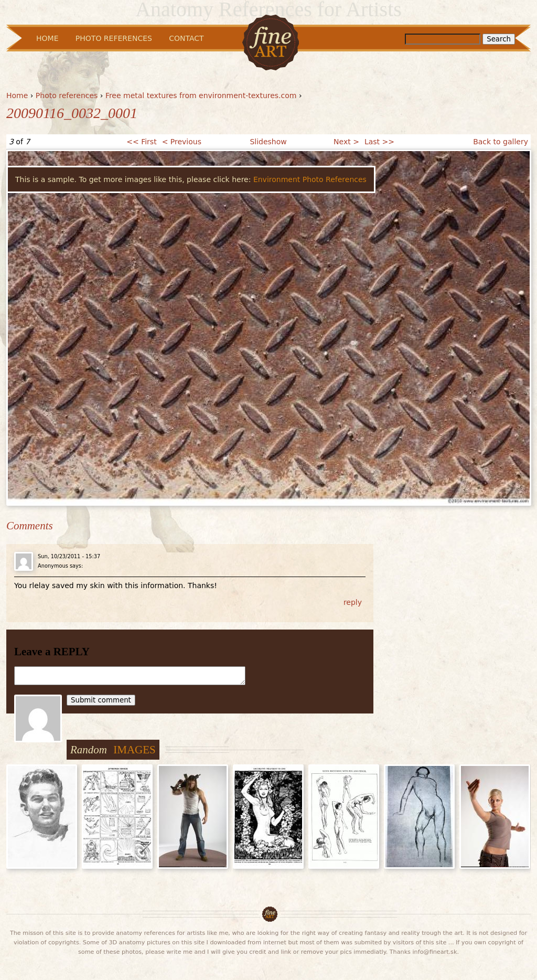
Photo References (114, 38)
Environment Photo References (310, 179)
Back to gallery (501, 142)
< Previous (182, 142)
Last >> (379, 142)
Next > (346, 142)
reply (353, 602)
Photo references (67, 95)
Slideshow (268, 142)
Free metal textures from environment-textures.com (201, 95)
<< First (141, 142)
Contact (186, 38)
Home (17, 95)
